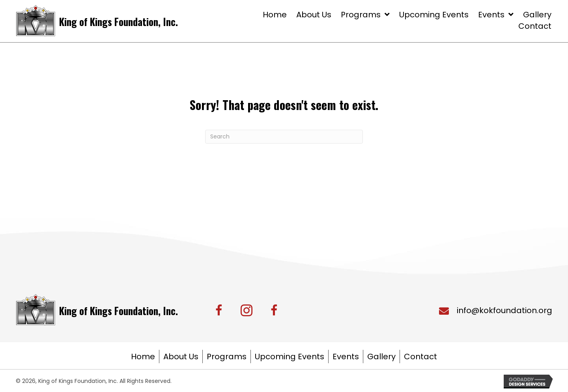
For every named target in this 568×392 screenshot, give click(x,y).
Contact (420, 357)
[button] (219, 310)
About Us (181, 357)
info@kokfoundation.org (504, 310)
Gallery (381, 357)
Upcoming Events (290, 357)
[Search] (284, 137)
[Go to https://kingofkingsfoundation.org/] (98, 21)
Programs (227, 357)
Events (346, 357)
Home (143, 357)
